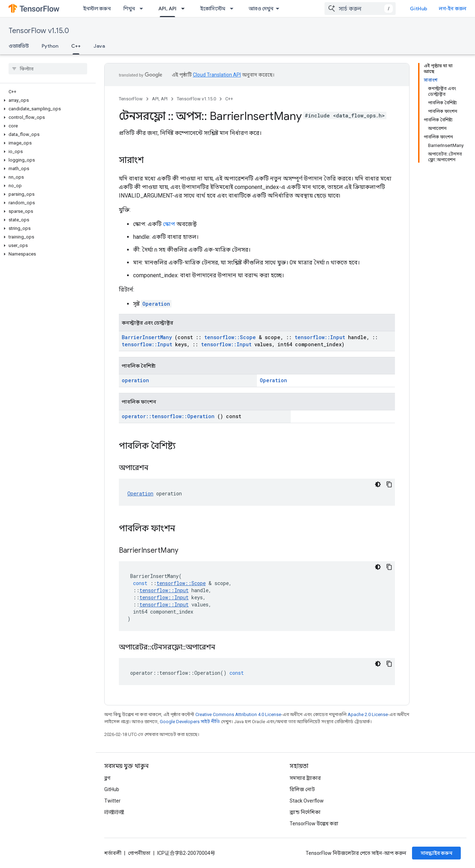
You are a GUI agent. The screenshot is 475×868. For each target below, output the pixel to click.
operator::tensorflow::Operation (168, 416)
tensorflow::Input (320, 337)
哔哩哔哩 (114, 812)
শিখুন (129, 9)
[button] (46, 100)
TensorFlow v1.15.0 (39, 31)
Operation (156, 304)
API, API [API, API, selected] (167, 9)
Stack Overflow (307, 801)
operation (135, 380)
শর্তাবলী (113, 853)
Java (99, 46)
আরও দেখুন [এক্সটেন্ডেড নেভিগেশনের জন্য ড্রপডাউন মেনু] (261, 9)
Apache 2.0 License (368, 714)
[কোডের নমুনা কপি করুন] (389, 484)
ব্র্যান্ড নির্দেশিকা (305, 812)
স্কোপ (169, 224)
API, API (160, 99)
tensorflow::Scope (230, 337)
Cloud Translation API (217, 75)
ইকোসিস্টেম (213, 9)
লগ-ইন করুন (453, 9)
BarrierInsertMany (147, 337)
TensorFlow (131, 99)
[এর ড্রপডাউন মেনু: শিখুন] (143, 9)
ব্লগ (107, 778)
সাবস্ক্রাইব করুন (436, 853)
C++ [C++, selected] (76, 46)
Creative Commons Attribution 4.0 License (238, 714)
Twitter (112, 801)
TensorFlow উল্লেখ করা (314, 824)
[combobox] (360, 9)
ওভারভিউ (19, 46)
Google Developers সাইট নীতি (190, 722)
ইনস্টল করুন (97, 9)
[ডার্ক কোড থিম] (378, 484)
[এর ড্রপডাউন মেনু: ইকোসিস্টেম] (234, 9)
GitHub (419, 9)
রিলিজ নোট (302, 789)
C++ (229, 99)
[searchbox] (48, 69)
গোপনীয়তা (139, 853)
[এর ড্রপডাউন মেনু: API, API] (185, 9)
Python (50, 46)
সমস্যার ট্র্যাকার (305, 778)
